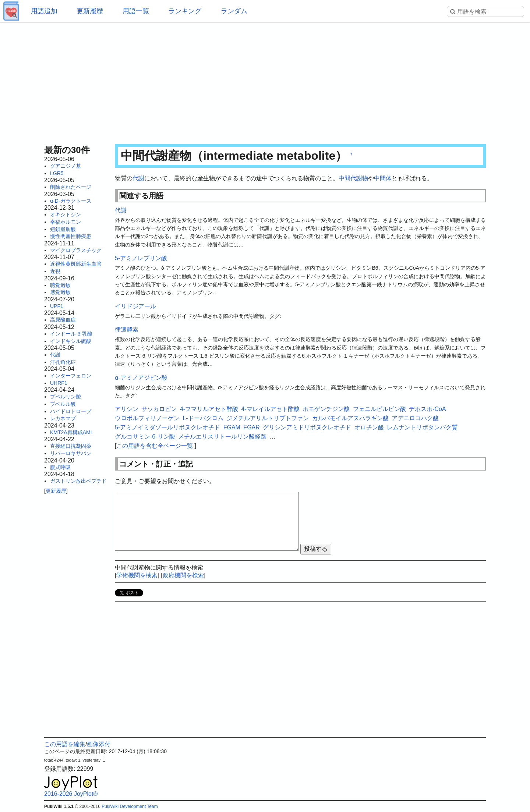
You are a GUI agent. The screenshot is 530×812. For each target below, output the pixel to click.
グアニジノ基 (66, 166)
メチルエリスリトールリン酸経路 (222, 437)
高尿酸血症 (63, 320)
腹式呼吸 (60, 467)
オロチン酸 (369, 427)
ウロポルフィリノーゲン (147, 418)
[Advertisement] (265, 81)
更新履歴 (90, 11)
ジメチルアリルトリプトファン (268, 418)
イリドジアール (135, 306)
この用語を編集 (65, 744)
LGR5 (57, 173)
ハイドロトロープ (71, 411)
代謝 (55, 355)
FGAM (232, 427)
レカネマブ (63, 418)
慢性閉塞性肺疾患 (71, 236)
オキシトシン (66, 214)
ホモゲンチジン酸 (326, 409)
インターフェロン (71, 376)
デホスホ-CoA (427, 409)
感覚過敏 (60, 292)
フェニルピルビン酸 (379, 409)
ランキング (185, 11)
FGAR (251, 427)
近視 (55, 271)
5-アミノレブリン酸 (141, 258)
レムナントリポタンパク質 (422, 427)
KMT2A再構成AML (72, 432)
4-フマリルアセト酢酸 (209, 409)
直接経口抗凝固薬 (71, 446)
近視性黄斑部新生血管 (76, 264)
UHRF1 (59, 383)
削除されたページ (71, 187)
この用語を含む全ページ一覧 (155, 446)
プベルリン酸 (66, 397)
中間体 (383, 178)
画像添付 (99, 744)
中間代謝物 (353, 178)
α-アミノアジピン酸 (141, 378)
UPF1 (57, 306)
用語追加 (44, 11)
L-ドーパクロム (203, 418)
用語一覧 (136, 11)
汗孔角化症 (63, 362)
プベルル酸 (63, 404)
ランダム (234, 11)
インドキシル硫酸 (71, 341)
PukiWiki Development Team (130, 806)
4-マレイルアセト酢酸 (271, 409)
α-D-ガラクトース (71, 201)
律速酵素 (127, 329)
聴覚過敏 (60, 285)
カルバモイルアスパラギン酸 (350, 418)
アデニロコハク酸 (415, 418)
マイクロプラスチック (76, 250)
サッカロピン (159, 409)
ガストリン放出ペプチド (78, 481)
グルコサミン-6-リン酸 (145, 437)
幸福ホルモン (66, 222)
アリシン (127, 409)
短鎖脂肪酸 (63, 229)
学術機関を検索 (137, 575)
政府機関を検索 (183, 575)
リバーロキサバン (71, 453)
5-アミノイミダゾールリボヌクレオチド (167, 427)
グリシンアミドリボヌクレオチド (307, 427)
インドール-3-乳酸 (71, 334)
